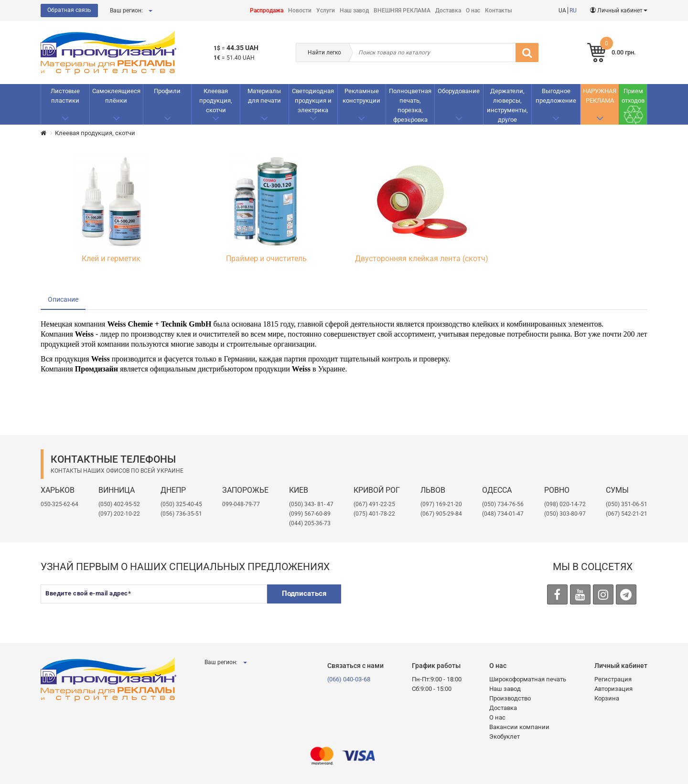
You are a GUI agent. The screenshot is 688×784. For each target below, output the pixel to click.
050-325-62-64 (59, 504)
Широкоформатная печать (528, 679)
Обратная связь (69, 10)
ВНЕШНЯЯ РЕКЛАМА (402, 11)
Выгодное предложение (556, 96)
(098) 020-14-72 (565, 504)
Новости (300, 11)
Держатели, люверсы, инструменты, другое (507, 105)
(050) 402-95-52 (119, 504)
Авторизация (613, 689)
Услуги (326, 11)
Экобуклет (505, 736)
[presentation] (423, 603)
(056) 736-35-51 (181, 514)
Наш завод (354, 11)
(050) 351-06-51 (627, 504)
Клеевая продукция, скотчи (216, 101)
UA (562, 11)
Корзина (607, 698)
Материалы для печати (264, 96)
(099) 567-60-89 (310, 514)
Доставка (448, 11)
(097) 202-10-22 (119, 514)
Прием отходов (633, 96)
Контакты (499, 11)
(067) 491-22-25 (374, 504)
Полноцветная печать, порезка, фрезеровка (410, 105)
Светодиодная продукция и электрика (313, 101)
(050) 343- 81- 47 (311, 504)
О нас (473, 11)
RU (573, 11)
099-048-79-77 (241, 504)
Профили (167, 91)
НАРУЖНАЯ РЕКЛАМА (600, 96)
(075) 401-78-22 (374, 514)
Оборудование (459, 91)
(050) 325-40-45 (181, 504)
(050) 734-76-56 (503, 504)
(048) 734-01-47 (503, 514)
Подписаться (304, 593)
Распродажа (267, 11)
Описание (63, 299)
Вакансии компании (519, 727)
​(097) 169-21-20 (441, 504)
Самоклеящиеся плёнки (116, 96)
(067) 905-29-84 (441, 514)
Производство (510, 698)
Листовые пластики (65, 96)
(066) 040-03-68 (349, 679)
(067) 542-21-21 (627, 514)
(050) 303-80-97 (565, 514)
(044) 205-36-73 (310, 523)
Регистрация (613, 679)
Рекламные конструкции (361, 96)
